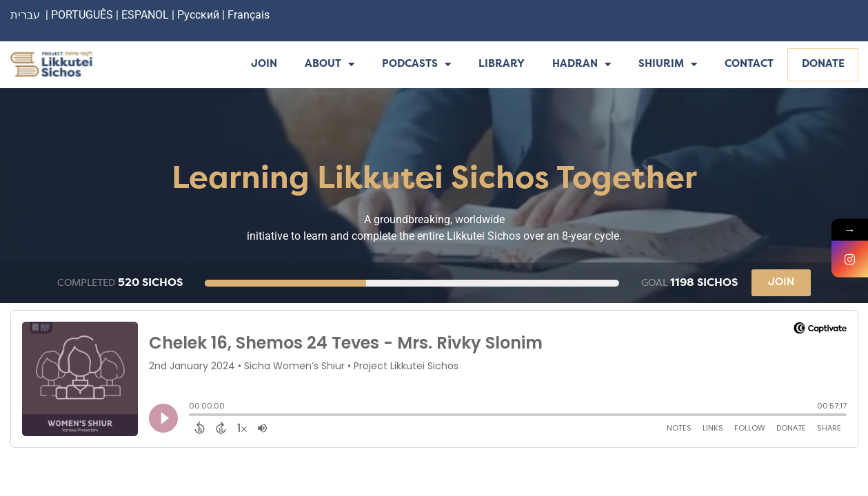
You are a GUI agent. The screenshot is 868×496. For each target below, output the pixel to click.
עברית (25, 15)
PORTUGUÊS (82, 15)
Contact (749, 64)
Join (264, 64)
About (330, 65)
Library (502, 64)
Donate (823, 64)
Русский (200, 15)
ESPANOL (145, 15)
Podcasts (416, 65)
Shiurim (668, 65)
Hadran (582, 65)
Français (249, 15)
